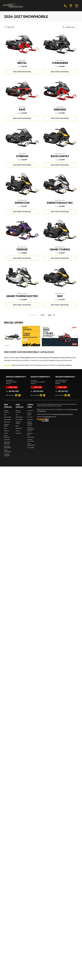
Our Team (30, 417)
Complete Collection (7, 455)
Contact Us (30, 411)
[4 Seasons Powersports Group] (13, 6)
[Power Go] (55, 420)
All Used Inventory (18, 411)
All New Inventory (7, 411)
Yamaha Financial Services (30, 423)
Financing (18, 433)
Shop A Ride (48, 417)
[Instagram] (19, 395)
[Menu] (77, 6)
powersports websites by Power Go (63, 414)
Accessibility (31, 448)
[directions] (71, 6)
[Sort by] (70, 27)
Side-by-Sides (8, 417)
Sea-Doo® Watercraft (7, 443)
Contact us (8, 365)
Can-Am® (7, 440)
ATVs (5, 415)
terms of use (43, 411)
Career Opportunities (31, 444)
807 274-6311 (37, 391)
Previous (32, 315)
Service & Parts (30, 434)
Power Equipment (7, 436)
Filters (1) (9, 27)
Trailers (6, 433)
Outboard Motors (7, 425)
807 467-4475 (12, 391)
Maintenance (31, 437)
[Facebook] (16, 395)
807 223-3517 (62, 391)
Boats (6, 428)
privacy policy (74, 409)
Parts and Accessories (31, 440)
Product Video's (29, 414)
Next (52, 315)
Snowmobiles (8, 419)
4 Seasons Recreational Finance (31, 429)
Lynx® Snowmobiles (8, 451)
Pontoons (7, 431)
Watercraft (7, 422)
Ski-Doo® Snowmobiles (8, 447)
